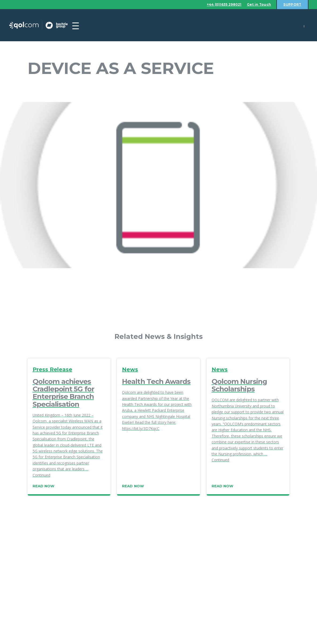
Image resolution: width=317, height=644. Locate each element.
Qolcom (49, 26)
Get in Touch (256, 5)
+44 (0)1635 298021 (218, 5)
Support (291, 5)
